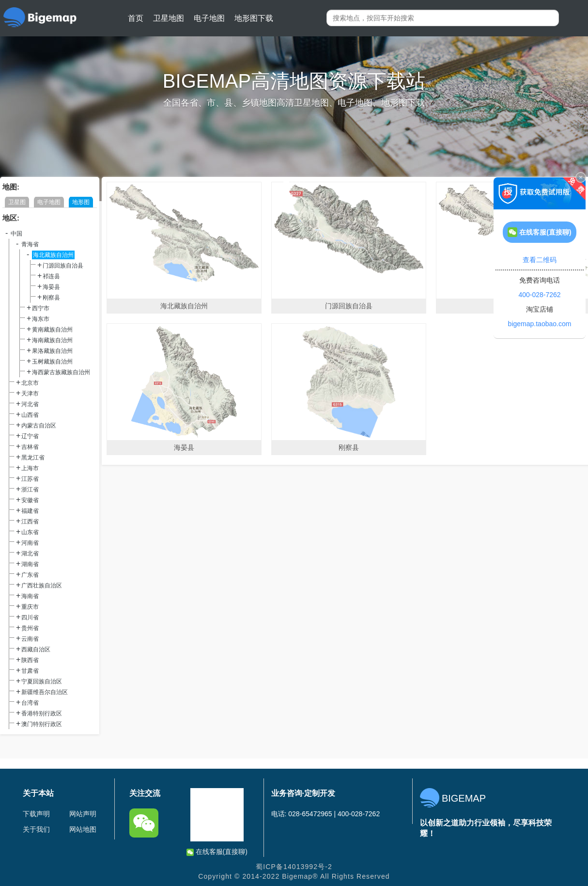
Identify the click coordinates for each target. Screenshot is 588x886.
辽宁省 (30, 436)
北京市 (30, 383)
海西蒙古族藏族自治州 (61, 372)
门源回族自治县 (63, 266)
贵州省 (30, 628)
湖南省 (30, 564)
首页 (136, 18)
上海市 (30, 468)
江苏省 (30, 479)
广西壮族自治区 (42, 585)
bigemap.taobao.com (540, 324)
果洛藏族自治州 (52, 351)
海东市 (41, 319)
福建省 (30, 511)
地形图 (81, 202)
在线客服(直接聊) (217, 852)
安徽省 (30, 500)
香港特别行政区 (42, 713)
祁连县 (51, 276)
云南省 (30, 639)
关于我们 (36, 829)
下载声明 (36, 814)
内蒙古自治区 (39, 426)
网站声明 (83, 814)
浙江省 (30, 490)
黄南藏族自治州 (52, 330)
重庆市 (30, 607)
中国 (16, 234)
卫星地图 (169, 18)
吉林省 (30, 447)
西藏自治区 (36, 649)
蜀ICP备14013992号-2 (294, 867)
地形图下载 (254, 18)
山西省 (30, 415)
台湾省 (30, 703)
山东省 (30, 532)
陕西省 (30, 660)
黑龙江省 (33, 458)
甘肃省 (30, 671)
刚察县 (51, 298)
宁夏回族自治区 (42, 681)
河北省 (30, 404)
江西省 (30, 522)
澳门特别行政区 (42, 724)
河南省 (30, 543)
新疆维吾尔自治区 (45, 692)
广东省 (30, 575)
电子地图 (209, 18)
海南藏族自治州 (52, 340)
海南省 (30, 596)
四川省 (30, 617)
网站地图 (83, 829)
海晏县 (51, 287)
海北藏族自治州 (53, 255)
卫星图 (17, 202)
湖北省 (30, 554)
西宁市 (41, 308)
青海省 (30, 244)
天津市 (30, 394)
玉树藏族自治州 (52, 362)
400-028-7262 (539, 295)
